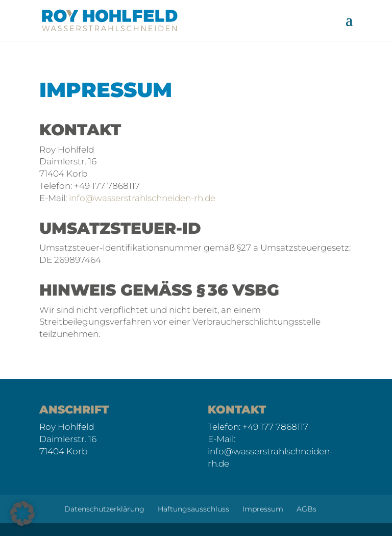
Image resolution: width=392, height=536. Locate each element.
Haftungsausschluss (193, 509)
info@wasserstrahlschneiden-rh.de (142, 198)
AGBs (307, 509)
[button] (22, 514)
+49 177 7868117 (275, 427)
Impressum (263, 509)
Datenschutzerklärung (104, 509)
